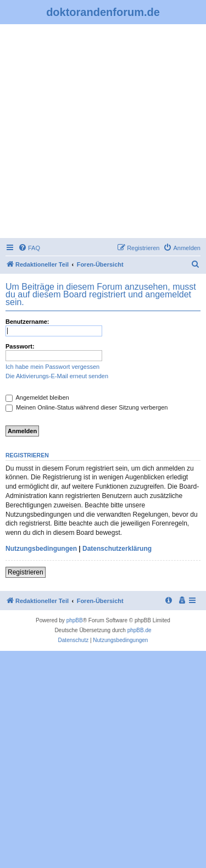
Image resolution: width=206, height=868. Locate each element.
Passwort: (20, 346)
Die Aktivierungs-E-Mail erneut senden (57, 376)
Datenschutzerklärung (117, 549)
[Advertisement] (103, 133)
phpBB (75, 620)
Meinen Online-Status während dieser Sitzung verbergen (87, 407)
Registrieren (26, 572)
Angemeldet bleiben (37, 397)
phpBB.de (140, 630)
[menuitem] (29, 248)
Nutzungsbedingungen (41, 549)
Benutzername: (27, 322)
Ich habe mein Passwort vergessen (52, 367)
